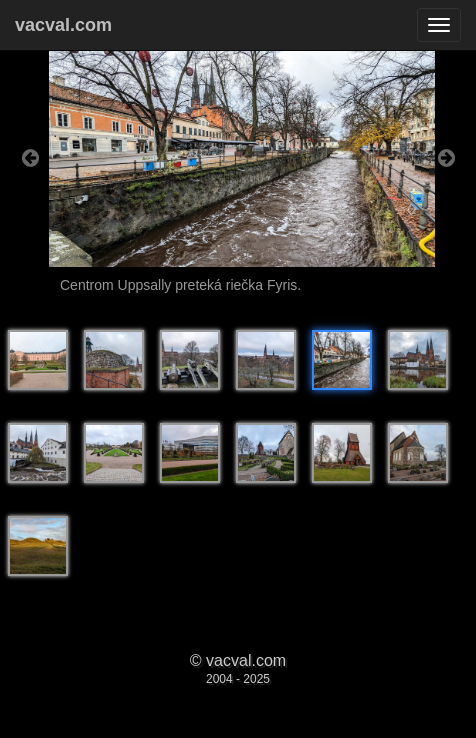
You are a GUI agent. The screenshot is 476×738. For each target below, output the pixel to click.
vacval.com (63, 25)
